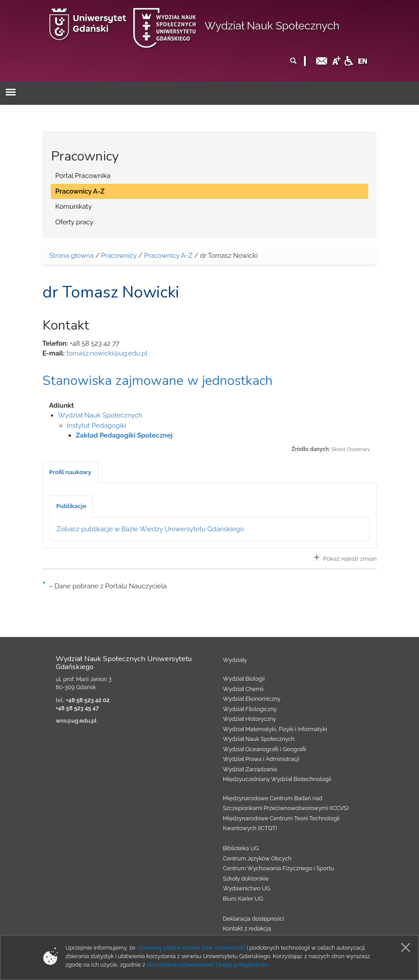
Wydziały (235, 660)
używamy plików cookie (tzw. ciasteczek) (191, 948)
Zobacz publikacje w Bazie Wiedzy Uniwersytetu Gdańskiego (150, 529)
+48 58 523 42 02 (88, 700)
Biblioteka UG (241, 848)
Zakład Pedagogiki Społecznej (124, 435)
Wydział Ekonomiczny (252, 699)
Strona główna (71, 256)
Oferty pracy (74, 222)
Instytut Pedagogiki (97, 426)
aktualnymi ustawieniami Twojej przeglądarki (207, 965)
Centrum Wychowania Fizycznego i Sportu (278, 868)
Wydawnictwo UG (246, 888)
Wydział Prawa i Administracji (261, 759)
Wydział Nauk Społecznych (272, 26)
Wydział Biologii (244, 679)
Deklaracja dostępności (253, 919)
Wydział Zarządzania (250, 769)
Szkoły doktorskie (246, 879)
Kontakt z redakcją (247, 928)
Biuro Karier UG (243, 899)
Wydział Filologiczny (250, 709)
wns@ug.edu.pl (76, 721)
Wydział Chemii (243, 689)
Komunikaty (74, 207)
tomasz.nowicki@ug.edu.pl (107, 353)
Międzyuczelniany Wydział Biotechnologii (277, 779)
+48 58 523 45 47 (77, 708)
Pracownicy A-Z (80, 191)
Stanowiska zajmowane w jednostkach (158, 381)
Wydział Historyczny (249, 719)
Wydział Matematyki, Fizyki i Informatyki (275, 729)
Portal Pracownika (83, 176)
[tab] (70, 472)
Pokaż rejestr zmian (345, 558)
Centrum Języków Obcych (257, 858)
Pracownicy (119, 256)
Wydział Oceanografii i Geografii (265, 749)
